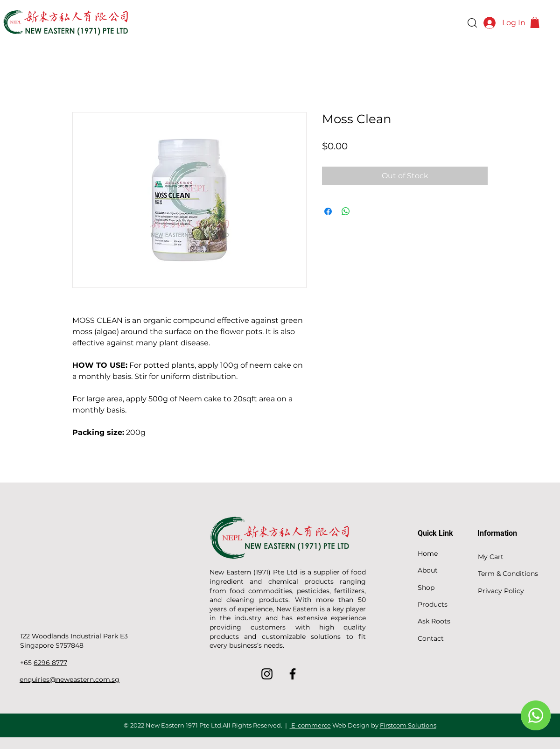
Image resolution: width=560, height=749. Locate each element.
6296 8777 (50, 663)
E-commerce (310, 725)
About (428, 570)
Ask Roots (434, 621)
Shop (426, 588)
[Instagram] (267, 674)
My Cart (491, 557)
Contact (431, 638)
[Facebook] (293, 674)
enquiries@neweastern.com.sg (70, 679)
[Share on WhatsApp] (346, 211)
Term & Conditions (508, 574)
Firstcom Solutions (408, 725)
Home (428, 553)
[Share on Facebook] (328, 211)
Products (433, 604)
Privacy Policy (501, 591)
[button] (535, 22)
